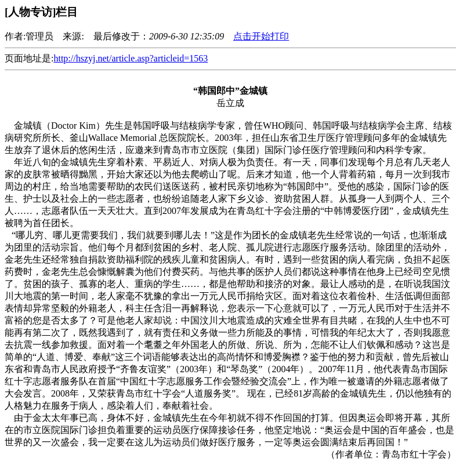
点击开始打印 (261, 36)
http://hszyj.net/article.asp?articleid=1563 (131, 58)
